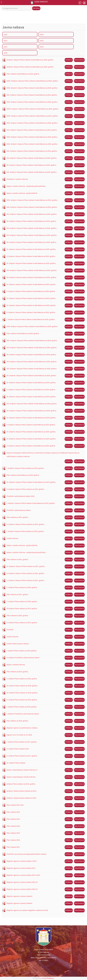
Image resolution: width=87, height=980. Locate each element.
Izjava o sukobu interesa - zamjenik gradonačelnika (26, 186)
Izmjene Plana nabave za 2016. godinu (21, 784)
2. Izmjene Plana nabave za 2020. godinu (22, 587)
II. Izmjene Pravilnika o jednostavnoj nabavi (23, 657)
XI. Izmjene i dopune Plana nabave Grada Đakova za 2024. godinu (31, 382)
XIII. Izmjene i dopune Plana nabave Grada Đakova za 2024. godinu (32, 369)
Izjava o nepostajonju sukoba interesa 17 (22, 770)
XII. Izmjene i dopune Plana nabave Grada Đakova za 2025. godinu (31, 242)
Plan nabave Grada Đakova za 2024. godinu (23, 475)
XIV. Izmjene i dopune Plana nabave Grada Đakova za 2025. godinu (32, 228)
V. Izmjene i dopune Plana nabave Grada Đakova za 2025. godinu (31, 291)
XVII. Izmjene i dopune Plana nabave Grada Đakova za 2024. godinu (32, 340)
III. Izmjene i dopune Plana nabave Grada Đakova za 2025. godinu (31, 305)
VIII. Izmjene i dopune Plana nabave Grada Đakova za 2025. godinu (32, 270)
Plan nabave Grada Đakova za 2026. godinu (23, 74)
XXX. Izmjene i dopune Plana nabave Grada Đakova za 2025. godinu (32, 95)
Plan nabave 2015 (13, 833)
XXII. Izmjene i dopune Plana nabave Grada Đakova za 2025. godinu (32, 151)
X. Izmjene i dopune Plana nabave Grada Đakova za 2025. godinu (31, 256)
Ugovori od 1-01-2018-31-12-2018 (19, 735)
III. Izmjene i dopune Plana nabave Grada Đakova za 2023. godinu (31, 482)
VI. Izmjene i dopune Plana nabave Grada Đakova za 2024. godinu (31, 418)
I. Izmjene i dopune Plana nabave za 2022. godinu (25, 531)
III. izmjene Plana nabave (16, 763)
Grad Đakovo (48, 978)
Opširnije (69, 60)
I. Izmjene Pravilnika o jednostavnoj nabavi (23, 714)
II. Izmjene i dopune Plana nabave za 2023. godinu (25, 489)
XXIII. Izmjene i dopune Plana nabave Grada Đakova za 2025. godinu (32, 144)
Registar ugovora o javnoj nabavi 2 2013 (22, 861)
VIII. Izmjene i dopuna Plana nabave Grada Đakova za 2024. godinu (32, 404)
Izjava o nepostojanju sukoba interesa (21, 777)
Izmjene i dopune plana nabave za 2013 (22, 791)
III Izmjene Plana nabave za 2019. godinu (22, 608)
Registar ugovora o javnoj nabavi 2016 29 (22, 889)
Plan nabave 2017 (13, 847)
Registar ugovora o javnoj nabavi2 (19, 896)
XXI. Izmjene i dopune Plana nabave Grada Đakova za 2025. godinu (32, 158)
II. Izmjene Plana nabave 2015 (18, 749)
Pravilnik (10, 629)
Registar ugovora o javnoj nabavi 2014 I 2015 (23, 875)
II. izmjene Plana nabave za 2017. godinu (22, 756)
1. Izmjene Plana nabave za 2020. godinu (22, 601)
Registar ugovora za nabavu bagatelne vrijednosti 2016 (27, 910)
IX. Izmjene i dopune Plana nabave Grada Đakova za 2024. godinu (31, 397)
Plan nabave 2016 (13, 840)
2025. (6, 34)
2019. (42, 47)
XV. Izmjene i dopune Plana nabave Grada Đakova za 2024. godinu (31, 354)
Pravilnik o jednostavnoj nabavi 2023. (21, 496)
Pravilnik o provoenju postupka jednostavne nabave (26, 854)
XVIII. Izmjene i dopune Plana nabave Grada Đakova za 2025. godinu (32, 200)
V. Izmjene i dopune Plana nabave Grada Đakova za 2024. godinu (31, 425)
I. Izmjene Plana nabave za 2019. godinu (22, 651)
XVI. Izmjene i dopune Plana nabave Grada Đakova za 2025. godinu (32, 214)
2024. (42, 34)
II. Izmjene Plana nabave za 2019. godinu (22, 622)
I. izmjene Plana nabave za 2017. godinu (22, 742)
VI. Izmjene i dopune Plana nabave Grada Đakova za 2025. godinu (31, 284)
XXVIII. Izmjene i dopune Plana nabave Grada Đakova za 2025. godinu (33, 109)
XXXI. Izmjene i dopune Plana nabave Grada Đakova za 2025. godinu (32, 88)
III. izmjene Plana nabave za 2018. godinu (22, 693)
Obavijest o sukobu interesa (17, 179)
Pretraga (36, 8)
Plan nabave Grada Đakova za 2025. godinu (23, 333)
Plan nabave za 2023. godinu (17, 517)
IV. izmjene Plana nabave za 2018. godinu (22, 686)
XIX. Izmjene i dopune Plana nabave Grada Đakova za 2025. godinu (32, 172)
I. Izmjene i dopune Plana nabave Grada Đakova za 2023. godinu (31, 503)
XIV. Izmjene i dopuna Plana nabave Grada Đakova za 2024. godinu (32, 361)
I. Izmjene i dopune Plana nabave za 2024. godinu (25, 468)
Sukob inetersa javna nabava (18, 644)
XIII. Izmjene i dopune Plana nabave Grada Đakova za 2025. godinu (32, 235)
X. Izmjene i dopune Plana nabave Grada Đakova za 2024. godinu (31, 389)
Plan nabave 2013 (13, 819)
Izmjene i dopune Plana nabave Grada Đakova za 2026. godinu (30, 60)
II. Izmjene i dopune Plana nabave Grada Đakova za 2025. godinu (31, 312)
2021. (6, 47)
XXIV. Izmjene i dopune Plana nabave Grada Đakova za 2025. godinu (32, 137)
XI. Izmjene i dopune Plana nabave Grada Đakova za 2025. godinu (31, 249)
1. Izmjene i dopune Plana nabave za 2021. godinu (25, 580)
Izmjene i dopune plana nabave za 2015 (22, 798)
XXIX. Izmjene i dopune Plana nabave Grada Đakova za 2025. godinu (32, 102)
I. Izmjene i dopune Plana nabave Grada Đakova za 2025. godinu (31, 319)
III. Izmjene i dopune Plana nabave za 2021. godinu (26, 566)
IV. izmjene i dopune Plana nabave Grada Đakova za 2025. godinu (31, 298)
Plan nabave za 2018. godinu (17, 721)
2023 (5, 41)
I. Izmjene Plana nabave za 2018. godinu (22, 707)
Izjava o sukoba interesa (16, 665)
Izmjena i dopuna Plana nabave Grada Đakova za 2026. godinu (30, 67)
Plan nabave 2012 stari (15, 805)
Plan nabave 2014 (13, 826)
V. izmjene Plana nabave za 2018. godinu (22, 679)
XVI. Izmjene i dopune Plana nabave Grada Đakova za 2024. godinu (32, 347)
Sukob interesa (12, 538)
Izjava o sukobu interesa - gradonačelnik (22, 193)
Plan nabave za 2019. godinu (17, 672)
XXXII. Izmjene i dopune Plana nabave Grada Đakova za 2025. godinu (32, 81)
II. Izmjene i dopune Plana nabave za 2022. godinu (25, 524)
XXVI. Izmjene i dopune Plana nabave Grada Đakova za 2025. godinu (32, 123)
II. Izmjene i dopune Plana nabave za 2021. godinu (25, 573)
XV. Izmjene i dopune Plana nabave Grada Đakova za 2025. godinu (31, 221)
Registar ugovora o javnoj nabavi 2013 (21, 868)
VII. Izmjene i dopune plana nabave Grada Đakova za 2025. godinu (31, 277)
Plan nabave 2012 (13, 812)
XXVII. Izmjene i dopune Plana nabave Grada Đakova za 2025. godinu (32, 116)
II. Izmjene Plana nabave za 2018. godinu (22, 700)
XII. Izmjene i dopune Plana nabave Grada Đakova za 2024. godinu (31, 375)
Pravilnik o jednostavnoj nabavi (19, 510)
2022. (42, 41)
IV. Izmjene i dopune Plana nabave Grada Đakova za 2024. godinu (31, 432)
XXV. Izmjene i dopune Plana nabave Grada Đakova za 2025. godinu (32, 130)
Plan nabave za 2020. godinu (17, 615)
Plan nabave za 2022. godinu (17, 559)
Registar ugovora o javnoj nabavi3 (19, 903)
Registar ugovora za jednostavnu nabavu (22, 728)
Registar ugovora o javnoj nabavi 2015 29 (22, 882)
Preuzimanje (79, 60)
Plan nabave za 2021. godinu (17, 594)
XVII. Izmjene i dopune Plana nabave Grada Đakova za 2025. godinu (32, 207)
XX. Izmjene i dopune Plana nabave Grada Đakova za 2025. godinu (31, 165)
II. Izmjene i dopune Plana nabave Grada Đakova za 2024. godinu (31, 446)
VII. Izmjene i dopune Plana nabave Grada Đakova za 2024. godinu (31, 411)
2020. (6, 53)
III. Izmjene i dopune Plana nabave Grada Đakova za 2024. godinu (31, 439)
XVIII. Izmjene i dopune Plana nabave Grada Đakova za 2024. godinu (32, 326)
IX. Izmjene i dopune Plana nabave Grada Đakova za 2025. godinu (31, 263)
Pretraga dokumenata (2, 6)
